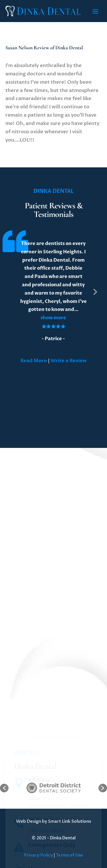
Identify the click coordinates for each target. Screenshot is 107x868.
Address (39, 798)
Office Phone (45, 839)
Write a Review (69, 361)
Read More (34, 361)
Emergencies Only (52, 863)
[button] (53, 318)
